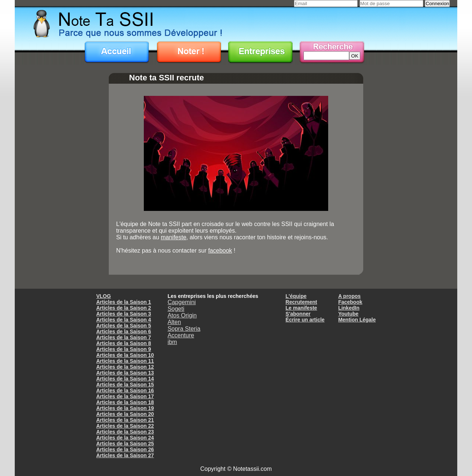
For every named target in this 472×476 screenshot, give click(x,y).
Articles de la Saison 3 (124, 314)
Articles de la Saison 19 (125, 408)
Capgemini (181, 302)
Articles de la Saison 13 (125, 373)
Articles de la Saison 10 (125, 355)
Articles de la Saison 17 (125, 396)
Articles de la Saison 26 (125, 449)
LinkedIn (349, 308)
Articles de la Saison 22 (125, 426)
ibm (172, 342)
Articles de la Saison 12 (125, 367)
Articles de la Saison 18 (125, 402)
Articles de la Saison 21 (125, 420)
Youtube (348, 314)
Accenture (181, 335)
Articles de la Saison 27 (125, 455)
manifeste (173, 237)
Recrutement (301, 302)
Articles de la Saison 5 (124, 326)
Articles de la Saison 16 (125, 390)
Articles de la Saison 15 (125, 385)
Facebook (350, 302)
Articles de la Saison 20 (125, 414)
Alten (174, 322)
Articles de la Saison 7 (124, 337)
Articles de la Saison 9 (124, 349)
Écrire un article (305, 320)
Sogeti (176, 309)
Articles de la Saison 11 (125, 361)
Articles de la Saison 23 (125, 432)
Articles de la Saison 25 (125, 444)
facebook (220, 251)
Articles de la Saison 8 (124, 343)
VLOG (104, 296)
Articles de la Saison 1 (124, 302)
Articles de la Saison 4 (124, 320)
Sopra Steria (184, 329)
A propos (349, 296)
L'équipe (296, 296)
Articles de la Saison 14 (125, 379)
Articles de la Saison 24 (125, 438)
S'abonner (298, 314)
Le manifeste (301, 308)
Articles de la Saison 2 (124, 308)
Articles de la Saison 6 (124, 331)
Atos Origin (182, 315)
